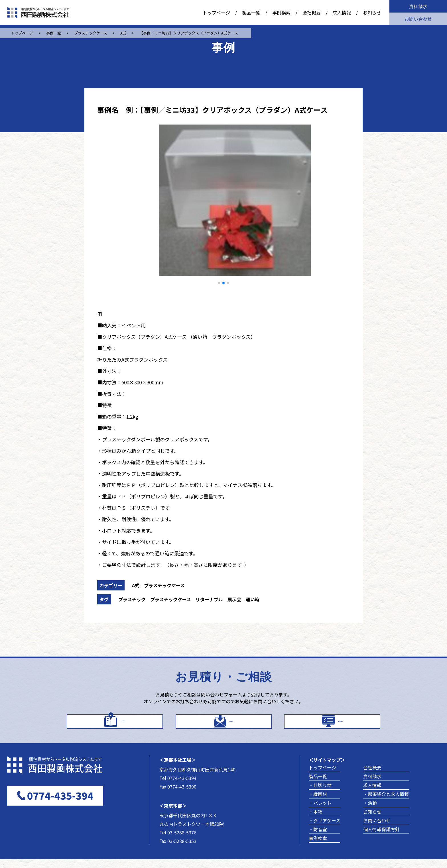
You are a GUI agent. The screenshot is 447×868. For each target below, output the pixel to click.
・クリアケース (325, 829)
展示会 (234, 599)
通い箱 (253, 599)
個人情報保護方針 (381, 838)
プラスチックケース (164, 585)
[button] (219, 283)
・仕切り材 (320, 794)
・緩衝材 (318, 803)
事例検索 (281, 13)
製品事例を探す (340, 725)
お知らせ (372, 13)
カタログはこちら (123, 725)
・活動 (370, 812)
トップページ (216, 13)
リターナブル (209, 599)
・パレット (320, 812)
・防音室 (318, 838)
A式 (136, 585)
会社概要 (312, 13)
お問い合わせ (418, 19)
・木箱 (316, 820)
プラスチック (132, 599)
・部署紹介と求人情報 (386, 803)
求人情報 (342, 13)
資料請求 (418, 6)
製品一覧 (251, 13)
